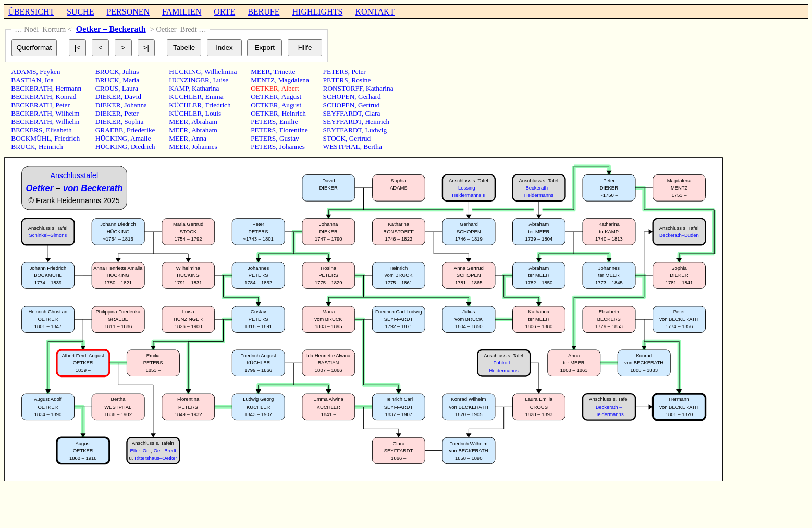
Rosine (361, 80)
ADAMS (23, 72)
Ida (49, 80)
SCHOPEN (339, 97)
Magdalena (294, 80)
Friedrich (67, 138)
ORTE (224, 12)
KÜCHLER (185, 97)
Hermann (69, 88)
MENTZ (263, 80)
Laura (130, 88)
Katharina (206, 88)
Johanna (136, 105)
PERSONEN (128, 12)
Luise (221, 80)
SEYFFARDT (342, 113)
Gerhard (370, 97)
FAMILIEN (182, 12)
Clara (373, 113)
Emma (214, 97)
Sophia (134, 122)
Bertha (373, 147)
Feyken (50, 72)
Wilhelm (67, 113)
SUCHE (80, 12)
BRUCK (23, 147)
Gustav (289, 138)
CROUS (107, 88)
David (133, 97)
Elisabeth (59, 130)
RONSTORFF (343, 88)
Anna (199, 138)
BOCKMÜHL (31, 138)
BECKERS (27, 130)
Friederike (141, 130)
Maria (131, 80)
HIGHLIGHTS (318, 12)
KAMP (179, 88)
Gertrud (369, 105)
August (292, 97)
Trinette (285, 72)
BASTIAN (26, 80)
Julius (131, 72)
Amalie (140, 138)
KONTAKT (375, 12)
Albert (290, 88)
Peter (63, 105)
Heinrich (51, 147)
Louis (213, 113)
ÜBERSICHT (31, 12)
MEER (179, 122)
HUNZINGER (189, 80)
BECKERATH (32, 88)
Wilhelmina (220, 72)
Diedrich (143, 147)
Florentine (294, 130)
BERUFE (263, 12)
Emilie (289, 122)
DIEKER (108, 97)
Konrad (66, 97)
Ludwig (376, 130)
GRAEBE (109, 130)
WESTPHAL (342, 147)
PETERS (263, 122)
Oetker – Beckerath (111, 29)
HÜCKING (111, 138)
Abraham (204, 122)
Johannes (205, 147)
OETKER (264, 88)
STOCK (334, 138)
